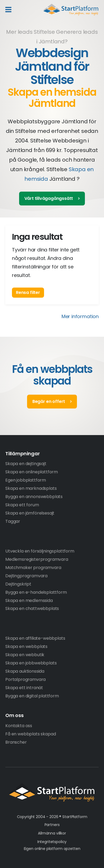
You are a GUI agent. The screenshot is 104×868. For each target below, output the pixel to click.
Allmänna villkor (52, 833)
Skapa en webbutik (25, 655)
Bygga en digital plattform (32, 696)
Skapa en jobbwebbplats (31, 663)
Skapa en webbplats (26, 646)
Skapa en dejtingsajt (26, 464)
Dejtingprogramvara (26, 576)
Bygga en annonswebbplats (34, 497)
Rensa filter (28, 292)
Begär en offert (49, 401)
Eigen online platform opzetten (52, 849)
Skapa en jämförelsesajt (30, 513)
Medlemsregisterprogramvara (37, 559)
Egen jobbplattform (26, 480)
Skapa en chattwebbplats (32, 608)
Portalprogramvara (25, 679)
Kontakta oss (19, 726)
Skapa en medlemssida (29, 601)
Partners (52, 825)
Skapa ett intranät (24, 688)
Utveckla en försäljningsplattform (40, 551)
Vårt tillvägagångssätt (49, 198)
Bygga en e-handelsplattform (36, 592)
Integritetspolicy (52, 842)
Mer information (80, 316)
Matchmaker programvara (33, 568)
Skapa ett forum (22, 505)
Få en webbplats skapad (31, 734)
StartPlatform (52, 793)
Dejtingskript (18, 584)
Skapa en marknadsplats (31, 488)
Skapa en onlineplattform (32, 472)
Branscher (16, 742)
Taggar (13, 521)
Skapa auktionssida (25, 671)
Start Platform (71, 10)
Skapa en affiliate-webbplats (35, 638)
